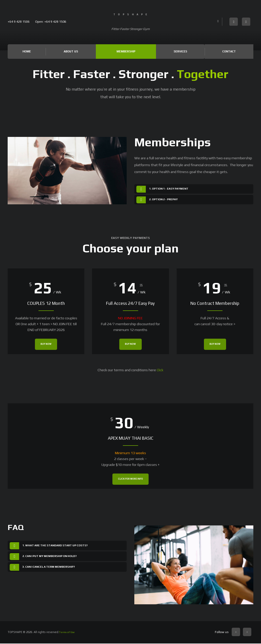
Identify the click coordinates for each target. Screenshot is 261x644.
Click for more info (130, 480)
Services (180, 52)
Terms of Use (68, 632)
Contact (229, 52)
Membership (126, 52)
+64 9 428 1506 (19, 22)
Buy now (46, 345)
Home (27, 52)
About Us (71, 52)
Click (160, 370)
